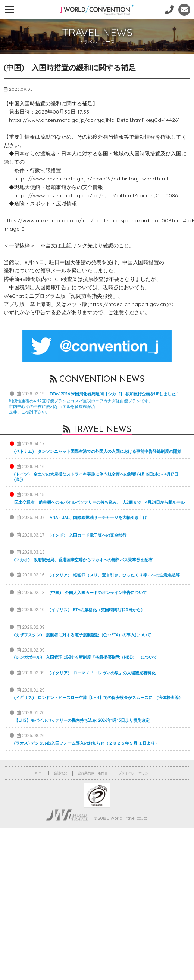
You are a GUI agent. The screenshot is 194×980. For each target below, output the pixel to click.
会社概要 (60, 773)
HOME (38, 773)
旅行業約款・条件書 (93, 773)
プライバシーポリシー (135, 773)
